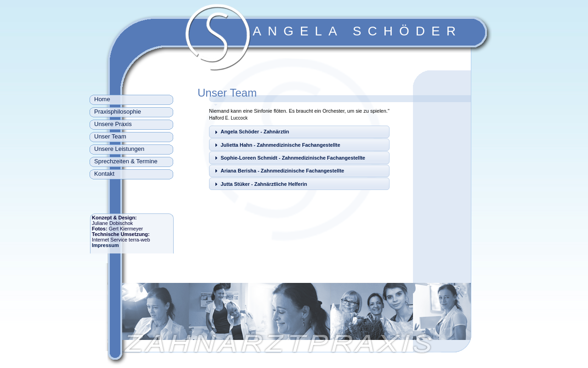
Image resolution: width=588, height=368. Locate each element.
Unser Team (110, 136)
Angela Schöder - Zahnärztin (255, 132)
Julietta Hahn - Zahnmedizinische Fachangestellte (280, 145)
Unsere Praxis (113, 124)
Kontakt (104, 174)
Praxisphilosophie (118, 112)
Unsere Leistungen (119, 149)
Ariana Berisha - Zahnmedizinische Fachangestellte (282, 171)
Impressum (105, 245)
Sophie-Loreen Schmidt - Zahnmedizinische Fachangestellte (293, 158)
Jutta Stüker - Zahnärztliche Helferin (264, 184)
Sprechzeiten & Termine (126, 161)
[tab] (299, 132)
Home (102, 99)
